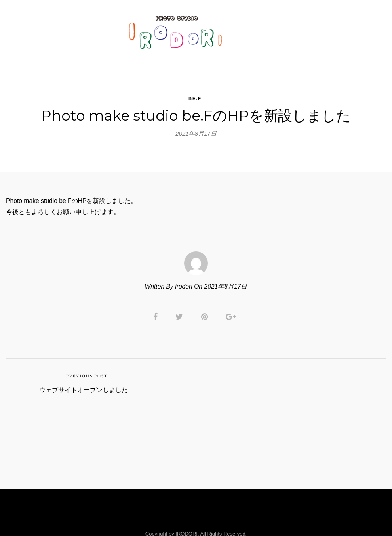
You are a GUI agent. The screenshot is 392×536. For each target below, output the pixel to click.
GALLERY (105, 30)
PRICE (248, 30)
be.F (195, 90)
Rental (281, 30)
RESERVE (318, 30)
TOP (73, 30)
